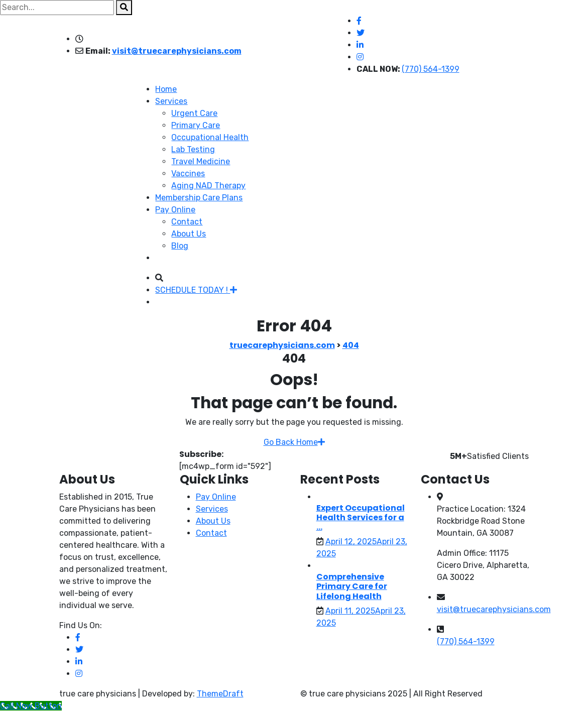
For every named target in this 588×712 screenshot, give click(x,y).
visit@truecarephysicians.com (177, 51)
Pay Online (175, 210)
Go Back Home (294, 442)
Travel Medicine (201, 161)
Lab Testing (193, 149)
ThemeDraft (220, 694)
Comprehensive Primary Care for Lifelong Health (352, 586)
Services (171, 101)
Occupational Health (210, 137)
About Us (189, 234)
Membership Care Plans (199, 198)
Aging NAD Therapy (208, 186)
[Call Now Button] (31, 706)
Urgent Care (194, 113)
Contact (187, 222)
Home (166, 89)
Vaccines (188, 173)
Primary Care (196, 125)
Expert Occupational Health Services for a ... (361, 517)
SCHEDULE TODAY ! (196, 290)
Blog (180, 246)
